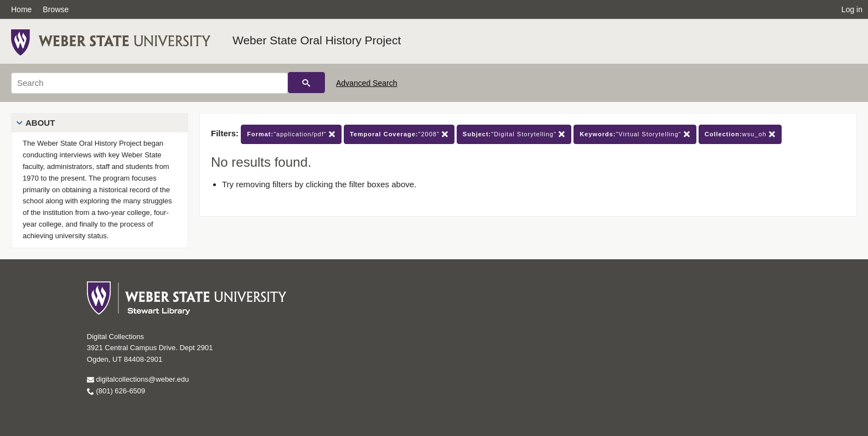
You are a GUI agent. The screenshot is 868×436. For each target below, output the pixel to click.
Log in (852, 9)
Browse (56, 9)
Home (21, 9)
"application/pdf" (291, 134)
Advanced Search (367, 83)
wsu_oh (740, 134)
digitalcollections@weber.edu (138, 379)
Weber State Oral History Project (317, 40)
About (40, 123)
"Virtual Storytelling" (635, 134)
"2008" (399, 134)
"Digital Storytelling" (514, 134)
